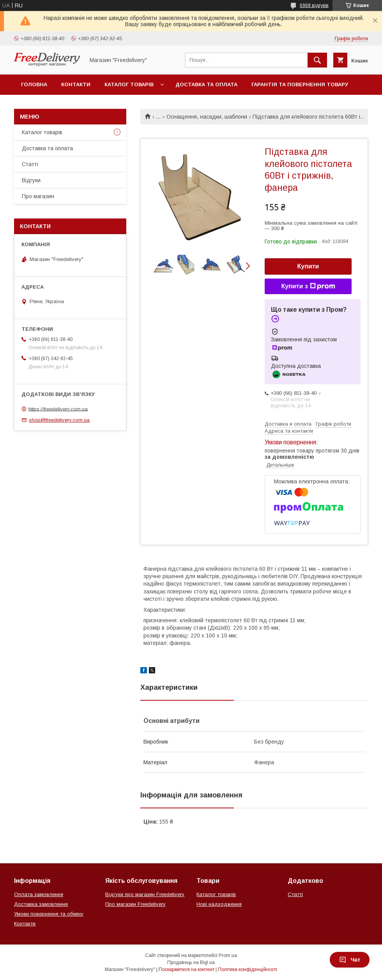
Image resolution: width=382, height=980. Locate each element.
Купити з (308, 286)
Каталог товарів (129, 84)
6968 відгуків (314, 5)
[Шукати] (317, 60)
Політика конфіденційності (248, 969)
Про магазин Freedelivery (135, 904)
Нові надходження (219, 904)
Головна (34, 84)
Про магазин (38, 196)
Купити (308, 266)
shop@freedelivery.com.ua (59, 420)
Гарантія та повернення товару (300, 84)
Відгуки (31, 180)
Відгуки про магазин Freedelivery (145, 894)
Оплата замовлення (39, 894)
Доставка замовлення (41, 904)
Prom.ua (228, 955)
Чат (350, 960)
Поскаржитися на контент (187, 969)
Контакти (76, 84)
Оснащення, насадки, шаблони (207, 117)
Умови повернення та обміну (49, 914)
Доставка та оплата (206, 84)
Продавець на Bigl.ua (191, 962)
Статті (30, 164)
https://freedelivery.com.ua (58, 409)
